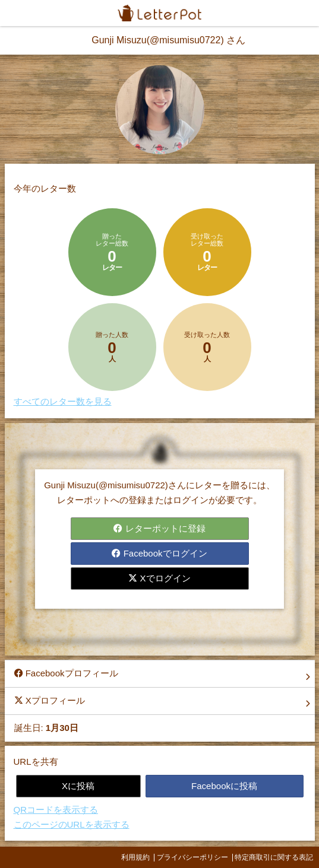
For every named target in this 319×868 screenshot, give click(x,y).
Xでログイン (159, 578)
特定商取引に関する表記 (274, 857)
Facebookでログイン (159, 553)
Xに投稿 (78, 786)
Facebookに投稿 (224, 786)
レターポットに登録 (159, 528)
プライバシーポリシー (192, 857)
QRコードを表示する (56, 810)
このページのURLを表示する (72, 824)
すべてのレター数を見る (63, 401)
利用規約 (135, 857)
